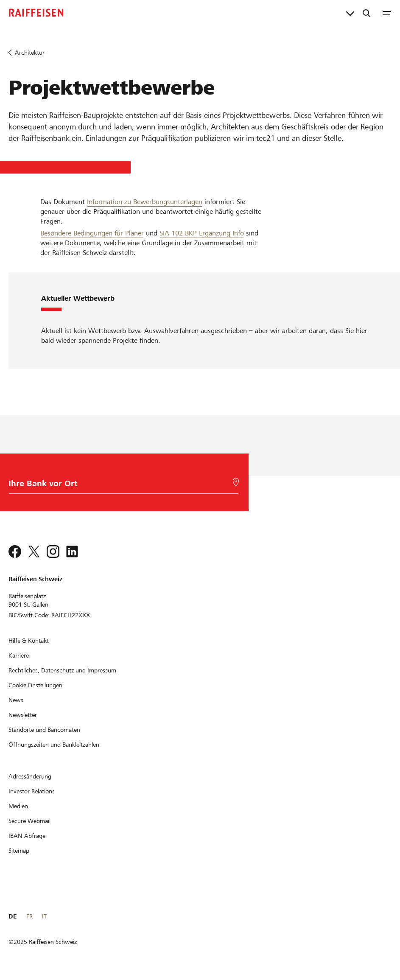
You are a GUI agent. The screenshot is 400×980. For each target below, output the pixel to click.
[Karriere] (19, 655)
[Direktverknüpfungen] (350, 13)
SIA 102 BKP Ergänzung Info (202, 233)
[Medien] (18, 806)
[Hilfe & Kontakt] (29, 641)
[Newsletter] (23, 715)
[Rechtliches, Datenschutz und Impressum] (62, 670)
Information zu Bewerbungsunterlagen (145, 202)
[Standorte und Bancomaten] (44, 730)
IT (44, 916)
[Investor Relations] (32, 791)
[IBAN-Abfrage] (27, 836)
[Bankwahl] (122, 486)
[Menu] (387, 13)
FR (29, 916)
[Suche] (366, 13)
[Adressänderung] (30, 776)
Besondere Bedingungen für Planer (92, 233)
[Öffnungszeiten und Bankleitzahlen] (54, 745)
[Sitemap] (19, 851)
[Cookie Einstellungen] (35, 685)
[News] (16, 700)
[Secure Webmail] (29, 821)
